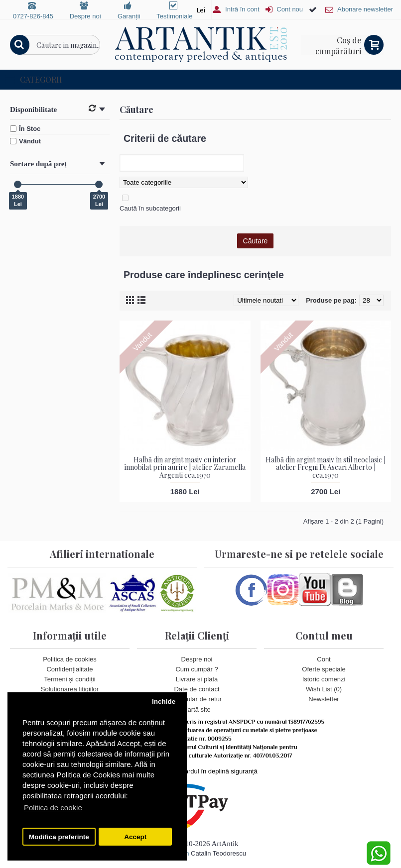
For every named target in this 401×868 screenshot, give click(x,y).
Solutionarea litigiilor (70, 689)
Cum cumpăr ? (197, 669)
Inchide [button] (164, 702)
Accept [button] (135, 837)
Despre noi (197, 659)
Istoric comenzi (324, 679)
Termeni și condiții (69, 679)
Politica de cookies (70, 659)
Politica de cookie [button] (53, 808)
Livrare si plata (197, 679)
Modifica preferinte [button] (59, 837)
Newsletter (324, 699)
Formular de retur (197, 699)
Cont (324, 659)
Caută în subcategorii (150, 208)
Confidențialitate (69, 669)
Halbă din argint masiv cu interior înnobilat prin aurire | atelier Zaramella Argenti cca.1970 (185, 467)
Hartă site (197, 709)
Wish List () (324, 689)
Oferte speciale (324, 669)
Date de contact (197, 689)
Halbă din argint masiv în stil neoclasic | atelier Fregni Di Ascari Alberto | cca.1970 (326, 467)
